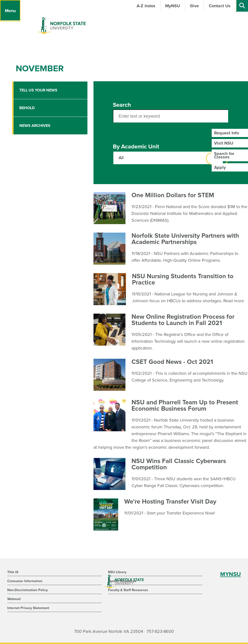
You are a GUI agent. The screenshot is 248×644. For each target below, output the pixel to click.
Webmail (14, 599)
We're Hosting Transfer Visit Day (170, 501)
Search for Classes (224, 155)
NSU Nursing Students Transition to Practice (183, 279)
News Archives (35, 126)
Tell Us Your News (38, 90)
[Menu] (10, 11)
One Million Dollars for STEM (173, 195)
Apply (220, 167)
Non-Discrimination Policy (27, 590)
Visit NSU (224, 143)
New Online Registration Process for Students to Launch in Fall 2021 (183, 320)
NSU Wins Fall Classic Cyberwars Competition (179, 464)
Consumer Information (25, 581)
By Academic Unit (136, 147)
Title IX (13, 572)
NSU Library (117, 572)
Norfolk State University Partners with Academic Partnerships (185, 239)
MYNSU (230, 574)
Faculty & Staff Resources (128, 590)
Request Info (227, 133)
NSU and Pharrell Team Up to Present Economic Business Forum (185, 405)
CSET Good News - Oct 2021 (172, 362)
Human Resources (122, 581)
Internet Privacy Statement (28, 608)
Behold (27, 108)
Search (122, 105)
